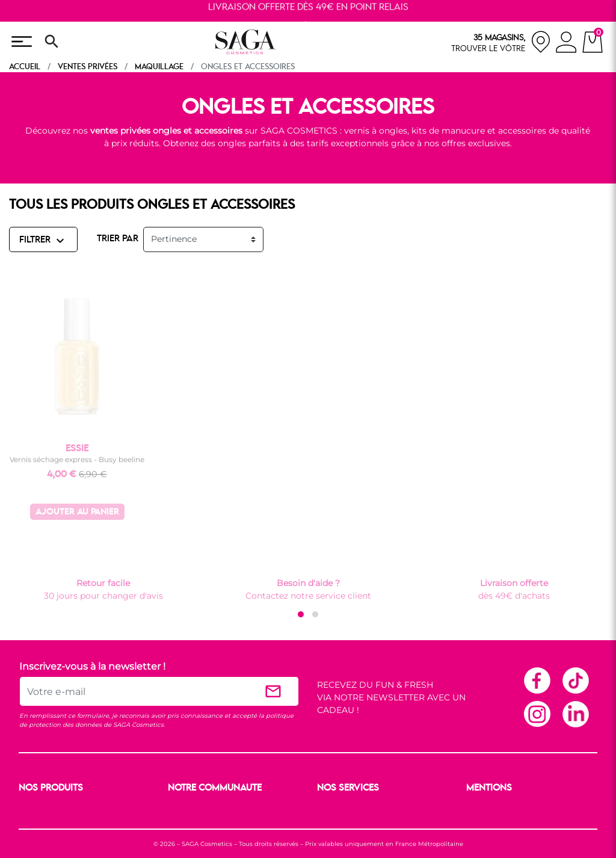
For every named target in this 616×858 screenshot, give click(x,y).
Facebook (537, 680)
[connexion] (566, 44)
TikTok (575, 680)
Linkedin (575, 714)
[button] (301, 614)
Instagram (537, 714)
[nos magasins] (501, 42)
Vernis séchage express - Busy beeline (77, 459)
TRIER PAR (118, 239)
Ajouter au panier (77, 512)
